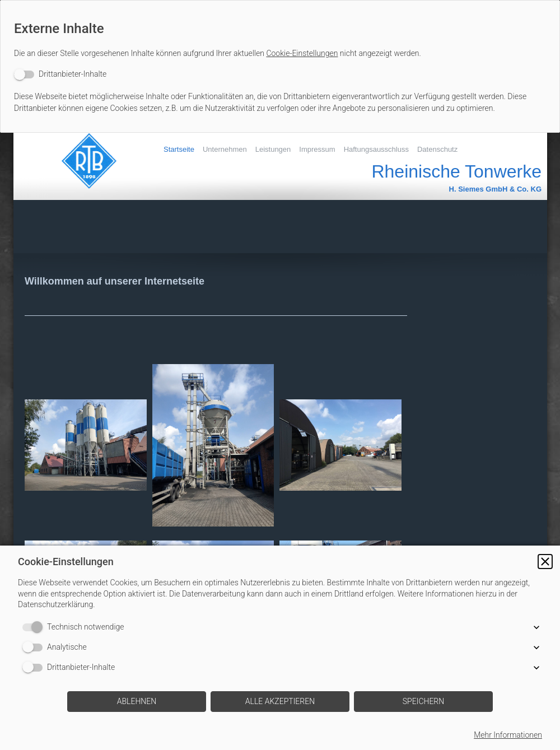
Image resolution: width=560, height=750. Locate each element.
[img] (83, 161)
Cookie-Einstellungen (302, 53)
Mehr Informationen (508, 735)
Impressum (317, 149)
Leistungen (273, 149)
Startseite (179, 149)
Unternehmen (225, 149)
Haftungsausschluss (376, 149)
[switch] (60, 74)
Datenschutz (437, 149)
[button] (545, 562)
